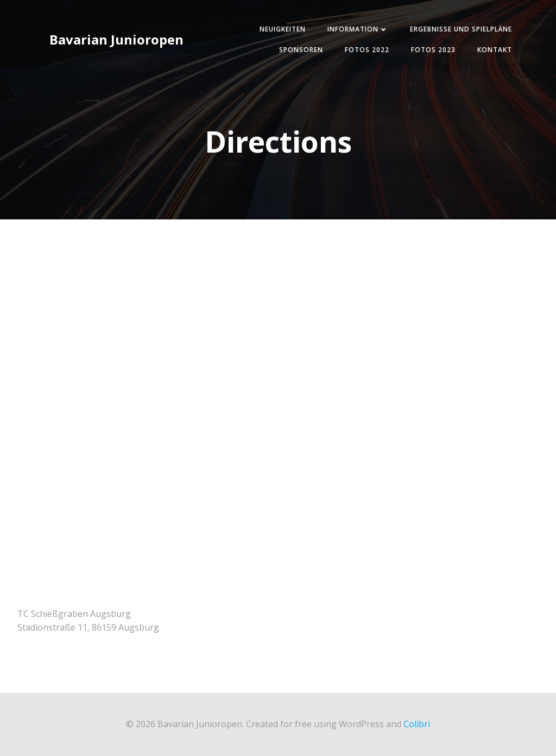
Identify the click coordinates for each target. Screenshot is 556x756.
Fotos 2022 (367, 50)
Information (358, 29)
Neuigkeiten (283, 29)
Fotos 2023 (433, 50)
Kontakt (495, 50)
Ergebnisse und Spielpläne (461, 29)
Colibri (417, 724)
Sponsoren (301, 50)
